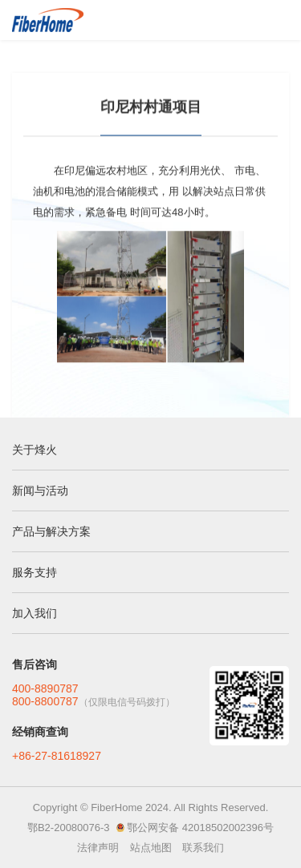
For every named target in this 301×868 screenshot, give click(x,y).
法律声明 (98, 848)
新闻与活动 (40, 491)
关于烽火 (35, 450)
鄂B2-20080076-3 (69, 828)
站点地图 (151, 848)
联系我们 (203, 848)
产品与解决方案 (51, 531)
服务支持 (35, 572)
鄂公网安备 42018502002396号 (200, 828)
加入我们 (35, 613)
